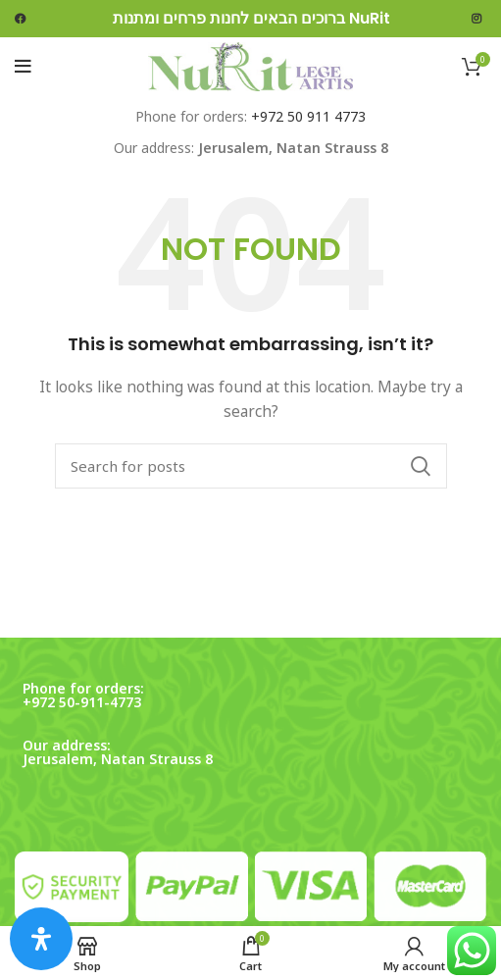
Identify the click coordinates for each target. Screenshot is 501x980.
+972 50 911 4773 (308, 116)
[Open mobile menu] (23, 67)
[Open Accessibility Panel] (41, 939)
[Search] (251, 466)
